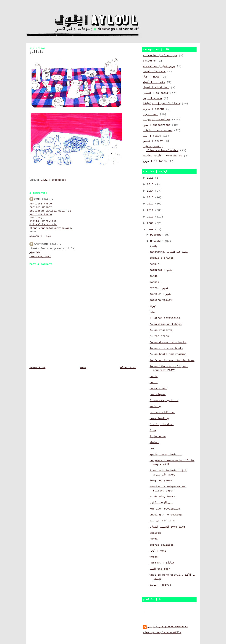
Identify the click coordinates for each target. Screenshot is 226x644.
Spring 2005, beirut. (166, 455)
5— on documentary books (168, 342)
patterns (149, 61)
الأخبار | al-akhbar (156, 88)
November (157, 241)
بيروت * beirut (160, 585)
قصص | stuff (153, 141)
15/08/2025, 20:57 (40, 257)
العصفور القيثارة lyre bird (167, 527)
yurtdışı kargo (41, 204)
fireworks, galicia (164, 400)
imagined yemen (161, 481)
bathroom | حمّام (161, 270)
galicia (155, 533)
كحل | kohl (158, 551)
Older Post (128, 368)
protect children (162, 413)
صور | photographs (157, 125)
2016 (151, 178)
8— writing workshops (166, 324)
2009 (151, 223)
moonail (155, 282)
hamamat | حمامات (162, 563)
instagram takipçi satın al (50, 211)
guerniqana (158, 394)
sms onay (36, 218)
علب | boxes (152, 136)
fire (153, 431)
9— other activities (165, 318)
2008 (151, 230)
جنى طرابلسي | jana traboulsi (168, 627)
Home (83, 368)
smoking (155, 406)
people (154, 264)
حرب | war (151, 114)
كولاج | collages (155, 161)
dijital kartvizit (43, 221)
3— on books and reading (168, 354)
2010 (151, 217)
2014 (151, 191)
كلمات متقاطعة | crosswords (163, 156)
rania (154, 376)
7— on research (161, 330)
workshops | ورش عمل (159, 66)
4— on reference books (166, 348)
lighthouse (158, 437)
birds (154, 276)
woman (154, 557)
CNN (152, 449)
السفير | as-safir (156, 93)
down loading (159, 419)
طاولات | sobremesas (53, 180)
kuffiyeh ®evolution (165, 509)
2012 (151, 204)
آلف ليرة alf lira (162, 521)
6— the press (159, 336)
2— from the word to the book (172, 360)
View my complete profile (162, 633)
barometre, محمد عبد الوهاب (169, 252)
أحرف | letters (154, 72)
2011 (151, 210)
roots (154, 382)
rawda (154, 539)
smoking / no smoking (166, 515)
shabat (154, 443)
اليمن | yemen (152, 98)
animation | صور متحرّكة (160, 56)
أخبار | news (151, 77)
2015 (151, 184)
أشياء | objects (154, 82)
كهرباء (153, 306)
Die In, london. (162, 424)
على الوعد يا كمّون (161, 503)
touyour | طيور (160, 294)
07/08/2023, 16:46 (40, 236)
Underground (158, 388)
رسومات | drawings (157, 120)
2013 (151, 197)
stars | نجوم (159, 288)
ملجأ (152, 312)
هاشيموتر (35, 252)
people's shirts (162, 258)
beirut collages (162, 545)
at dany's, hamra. (163, 497)
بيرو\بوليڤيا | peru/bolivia (162, 104)
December (157, 235)
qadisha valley (161, 300)
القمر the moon (160, 569)
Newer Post (37, 368)
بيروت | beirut (154, 109)
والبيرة (153, 246)
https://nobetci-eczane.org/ (51, 228)
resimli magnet (41, 207)
